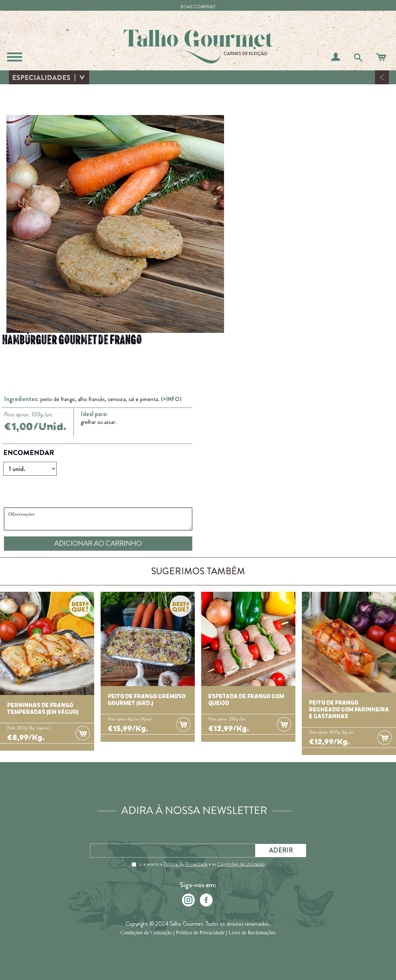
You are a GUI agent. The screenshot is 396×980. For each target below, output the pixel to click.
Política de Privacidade (186, 864)
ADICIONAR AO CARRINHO (98, 543)
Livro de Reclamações (252, 933)
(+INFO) (171, 399)
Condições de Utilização (241, 864)
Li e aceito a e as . (202, 864)
